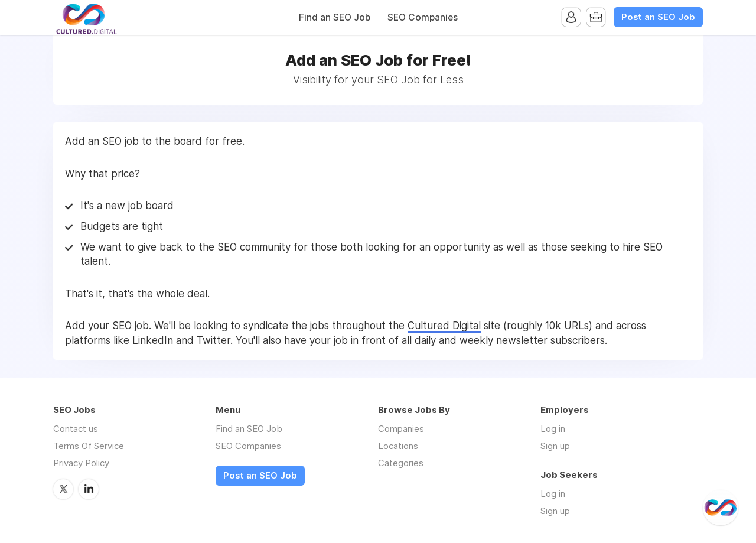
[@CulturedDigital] (721, 508)
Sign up (555, 446)
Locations (398, 446)
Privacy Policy (81, 463)
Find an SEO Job (335, 17)
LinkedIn (89, 489)
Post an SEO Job (658, 17)
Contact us (76, 429)
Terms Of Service (89, 446)
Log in (553, 429)
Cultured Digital (444, 326)
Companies (401, 429)
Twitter (63, 489)
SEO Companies (423, 17)
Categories (401, 463)
